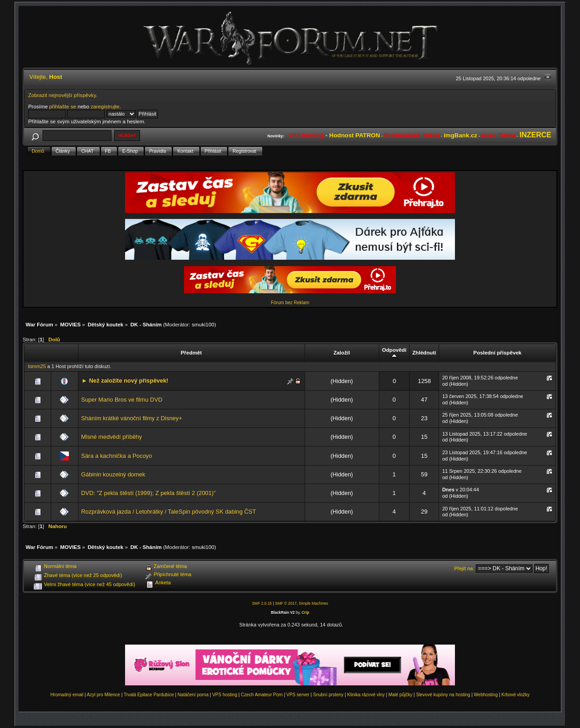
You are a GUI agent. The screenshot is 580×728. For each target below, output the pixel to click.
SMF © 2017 (286, 603)
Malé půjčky (400, 695)
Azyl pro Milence (104, 695)
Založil (342, 352)
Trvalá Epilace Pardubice (149, 695)
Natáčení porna (193, 695)
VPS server (298, 695)
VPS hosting (225, 695)
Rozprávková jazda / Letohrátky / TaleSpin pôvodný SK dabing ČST (169, 512)
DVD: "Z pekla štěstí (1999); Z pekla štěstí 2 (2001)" (148, 493)
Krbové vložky (516, 695)
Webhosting (486, 695)
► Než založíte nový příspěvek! (125, 381)
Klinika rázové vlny (366, 695)
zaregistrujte (105, 106)
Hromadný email (67, 695)
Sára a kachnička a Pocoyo (116, 456)
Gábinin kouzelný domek (113, 474)
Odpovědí (394, 353)
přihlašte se (63, 106)
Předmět (191, 352)
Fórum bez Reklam (290, 303)
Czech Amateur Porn (262, 695)
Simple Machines (313, 603)
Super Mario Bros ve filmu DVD (122, 400)
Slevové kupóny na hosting (443, 695)
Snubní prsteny (328, 695)
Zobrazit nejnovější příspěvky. (63, 95)
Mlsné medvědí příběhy (111, 437)
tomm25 (37, 366)
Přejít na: (464, 568)
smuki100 (203, 324)
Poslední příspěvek (498, 352)
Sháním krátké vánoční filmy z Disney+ (132, 418)
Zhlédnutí (424, 352)
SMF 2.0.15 (262, 603)
